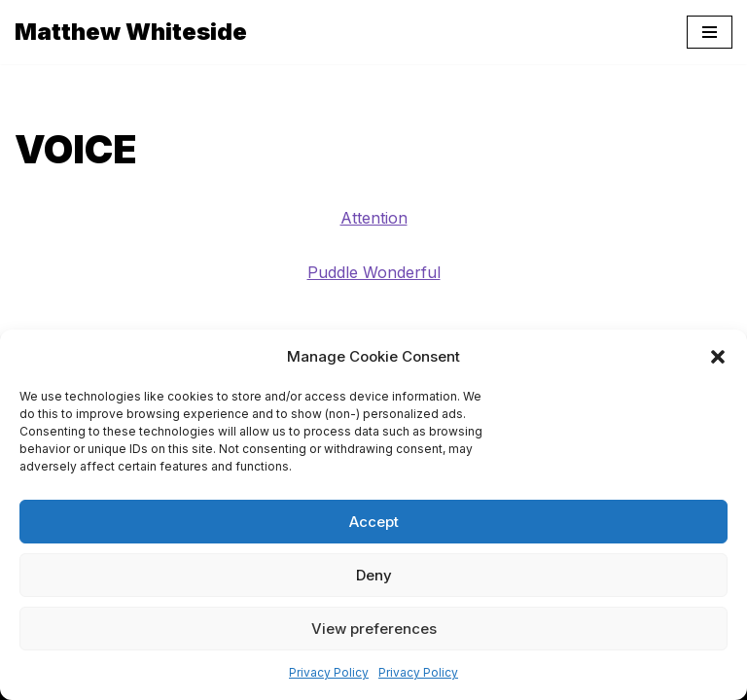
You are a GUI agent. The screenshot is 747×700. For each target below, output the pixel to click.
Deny (374, 575)
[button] (718, 357)
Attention (374, 218)
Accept (374, 522)
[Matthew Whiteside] (131, 32)
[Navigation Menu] (710, 32)
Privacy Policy (329, 672)
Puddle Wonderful (374, 272)
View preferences (374, 629)
